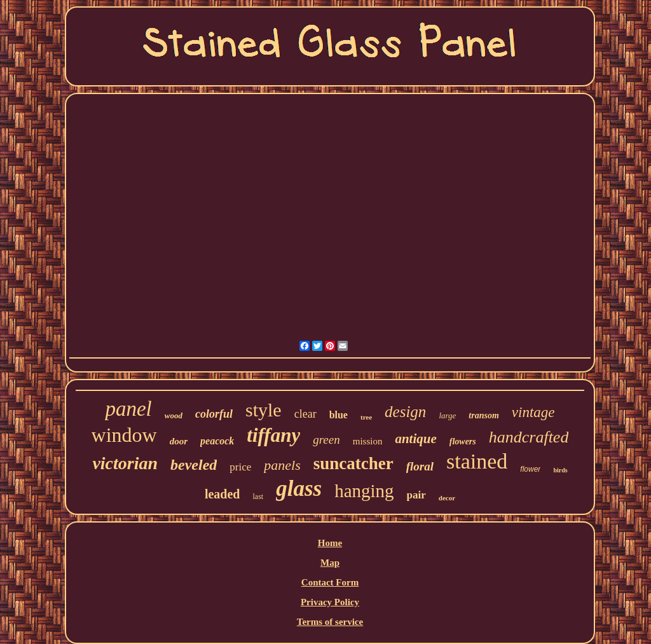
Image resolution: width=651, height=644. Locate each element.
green (326, 440)
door (179, 441)
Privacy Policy (330, 602)
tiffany (273, 435)
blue (339, 415)
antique (415, 439)
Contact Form (330, 582)
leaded (223, 494)
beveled (194, 465)
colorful (214, 414)
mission (368, 441)
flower (530, 469)
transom (483, 415)
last (258, 497)
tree (366, 417)
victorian (125, 463)
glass (299, 489)
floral (420, 466)
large (447, 415)
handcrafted (529, 437)
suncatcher (353, 463)
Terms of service (330, 622)
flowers (463, 442)
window (124, 435)
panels (282, 465)
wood (174, 415)
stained (477, 461)
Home (330, 543)
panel (128, 409)
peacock (217, 441)
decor (447, 498)
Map (330, 563)
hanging (364, 491)
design (405, 412)
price (240, 467)
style (264, 410)
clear (305, 414)
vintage (533, 412)
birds (560, 470)
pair (416, 495)
